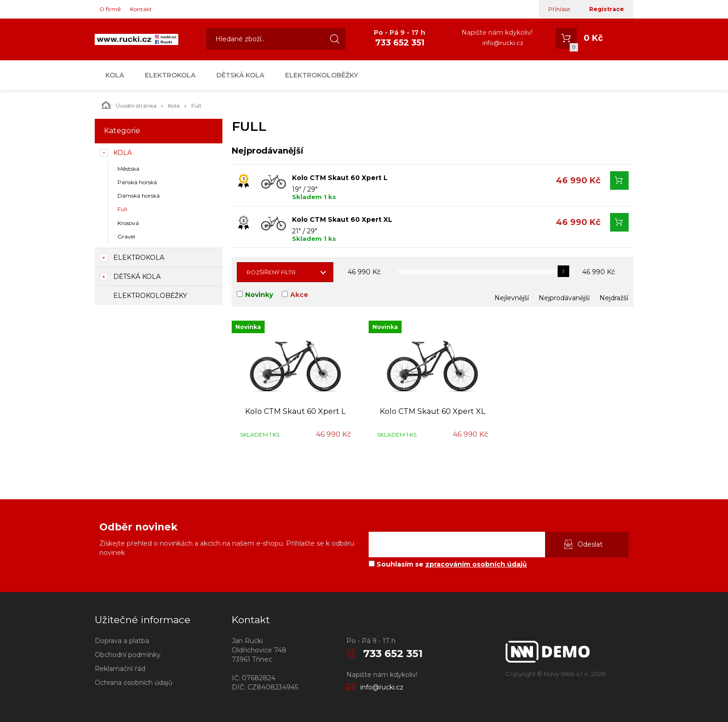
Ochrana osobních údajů (133, 683)
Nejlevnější (512, 298)
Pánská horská (137, 182)
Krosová (128, 223)
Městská (128, 169)
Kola (115, 75)
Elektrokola (170, 75)
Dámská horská (139, 196)
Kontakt (141, 9)
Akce (299, 295)
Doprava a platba (122, 641)
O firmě (110, 9)
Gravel (126, 236)
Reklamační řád (120, 669)
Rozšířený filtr (271, 272)
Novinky (259, 295)
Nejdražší (614, 298)
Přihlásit (559, 9)
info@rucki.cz (503, 43)
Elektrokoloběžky (322, 75)
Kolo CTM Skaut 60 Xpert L (340, 178)
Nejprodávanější (564, 298)
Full (122, 209)
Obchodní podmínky (128, 655)
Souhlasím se (448, 564)
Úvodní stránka (129, 105)
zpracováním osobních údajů (476, 564)
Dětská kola (240, 75)
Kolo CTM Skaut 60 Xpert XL (342, 219)
